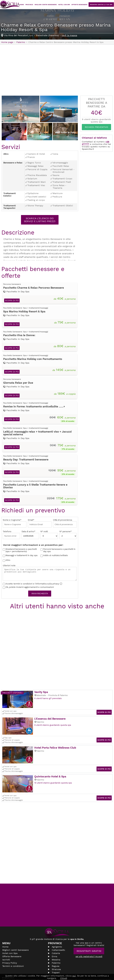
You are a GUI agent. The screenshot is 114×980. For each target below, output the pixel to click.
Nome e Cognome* (15, 524)
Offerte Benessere (81, 5)
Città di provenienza (65, 524)
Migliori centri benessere (49, 5)
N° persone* (68, 535)
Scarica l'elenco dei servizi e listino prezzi (40, 220)
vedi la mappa (69, 35)
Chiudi (64, 978)
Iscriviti (6, 956)
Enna (54, 953)
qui (74, 976)
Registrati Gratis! (89, 947)
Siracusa (56, 965)
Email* (40, 524)
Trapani (56, 969)
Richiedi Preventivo (96, 127)
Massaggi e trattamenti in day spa (21, 556)
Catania (56, 949)
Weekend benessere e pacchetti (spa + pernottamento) (21, 551)
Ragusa (56, 962)
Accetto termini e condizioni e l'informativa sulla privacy (32, 584)
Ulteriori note (40, 573)
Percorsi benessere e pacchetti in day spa (59, 551)
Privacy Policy (10, 959)
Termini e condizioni (13, 962)
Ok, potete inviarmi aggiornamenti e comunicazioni (28, 588)
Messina (56, 956)
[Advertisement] (57, 70)
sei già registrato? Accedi (89, 953)
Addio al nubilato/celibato (56, 556)
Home (27, 5)
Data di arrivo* (30, 535)
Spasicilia (10, 5)
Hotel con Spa (67, 5)
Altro (8, 561)
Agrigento (57, 943)
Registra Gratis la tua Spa (102, 5)
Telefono (11, 535)
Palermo (56, 959)
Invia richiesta (40, 594)
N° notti (49, 535)
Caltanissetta (59, 946)
